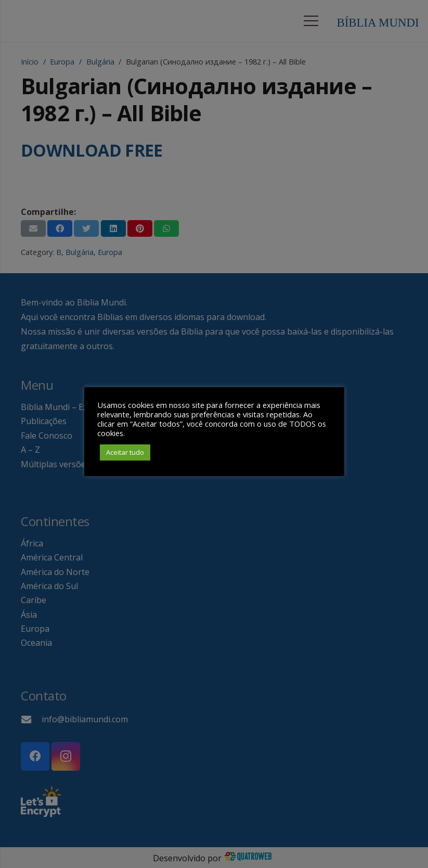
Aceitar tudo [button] (125, 452)
